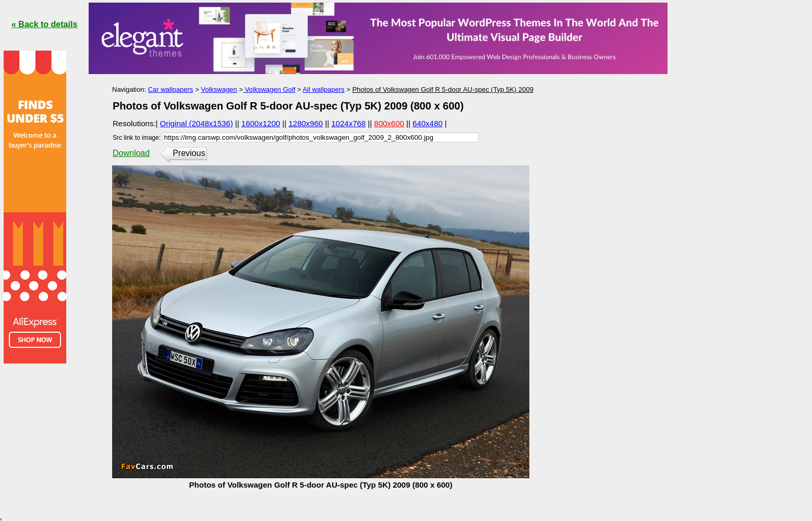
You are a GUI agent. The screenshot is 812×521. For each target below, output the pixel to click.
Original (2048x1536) (197, 123)
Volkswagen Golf (269, 89)
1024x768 (348, 123)
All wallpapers (323, 89)
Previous (189, 153)
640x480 (428, 123)
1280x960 (306, 123)
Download (131, 153)
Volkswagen (219, 89)
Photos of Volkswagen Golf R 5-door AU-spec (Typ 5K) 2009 (443, 89)
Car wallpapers (171, 89)
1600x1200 (261, 123)
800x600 (389, 123)
